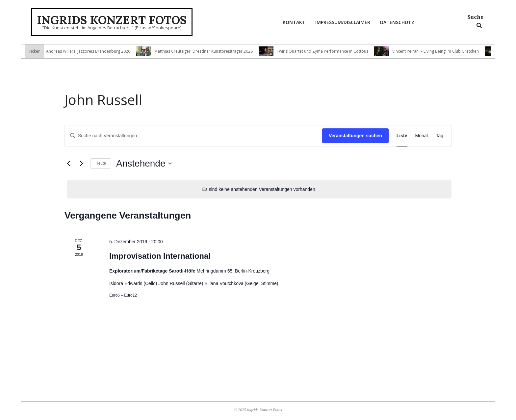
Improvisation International (160, 256)
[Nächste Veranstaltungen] (81, 164)
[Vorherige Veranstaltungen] (68, 164)
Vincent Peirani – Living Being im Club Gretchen (439, 51)
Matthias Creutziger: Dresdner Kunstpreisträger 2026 (206, 51)
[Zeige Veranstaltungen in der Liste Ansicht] (402, 136)
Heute (101, 163)
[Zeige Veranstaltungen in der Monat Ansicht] (422, 136)
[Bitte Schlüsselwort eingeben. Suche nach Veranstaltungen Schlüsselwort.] (193, 136)
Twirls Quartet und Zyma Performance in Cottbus (325, 51)
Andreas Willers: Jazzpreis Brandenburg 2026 (91, 51)
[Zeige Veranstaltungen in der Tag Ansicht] (439, 136)
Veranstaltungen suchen (355, 136)
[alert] (259, 189)
